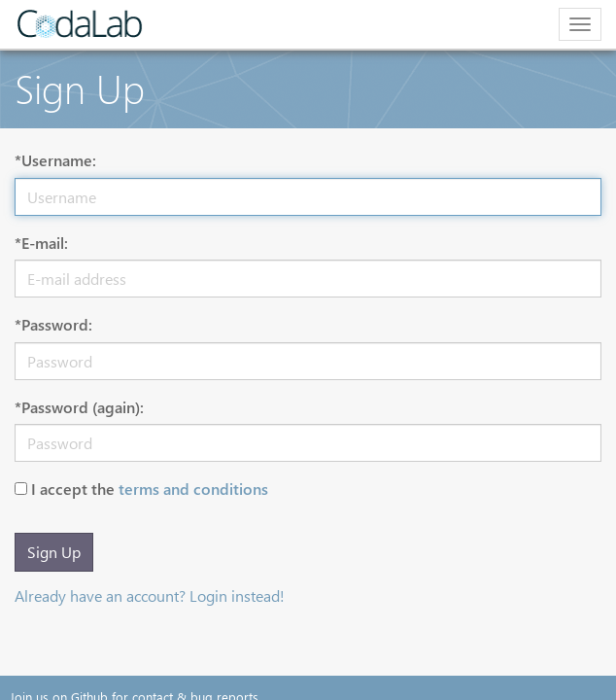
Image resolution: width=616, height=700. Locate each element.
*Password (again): (79, 407)
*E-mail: (41, 243)
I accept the (150, 489)
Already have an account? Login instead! (150, 595)
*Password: (53, 324)
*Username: (55, 160)
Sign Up (54, 552)
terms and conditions (193, 489)
